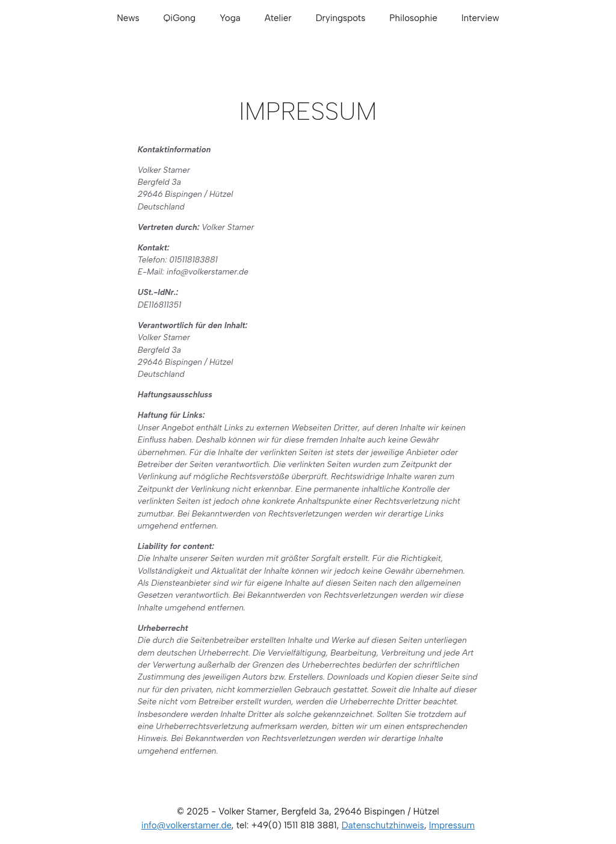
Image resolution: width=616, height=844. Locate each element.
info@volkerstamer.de (186, 825)
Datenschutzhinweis (383, 825)
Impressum (452, 825)
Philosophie (413, 18)
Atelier (278, 18)
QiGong (180, 18)
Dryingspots (341, 18)
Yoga (230, 18)
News (128, 18)
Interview (480, 18)
